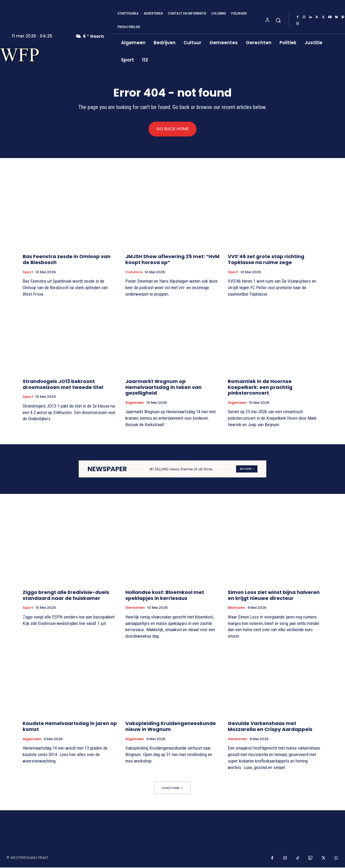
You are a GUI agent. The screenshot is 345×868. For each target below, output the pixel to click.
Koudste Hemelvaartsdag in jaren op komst (70, 727)
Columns (134, 273)
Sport (28, 273)
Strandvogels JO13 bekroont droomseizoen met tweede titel (63, 385)
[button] (278, 20)
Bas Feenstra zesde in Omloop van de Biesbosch (67, 260)
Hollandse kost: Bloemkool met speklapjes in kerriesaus (165, 596)
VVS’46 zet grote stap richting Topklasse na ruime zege (266, 260)
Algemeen (135, 403)
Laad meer (172, 788)
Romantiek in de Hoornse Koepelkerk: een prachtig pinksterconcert (260, 388)
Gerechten (135, 609)
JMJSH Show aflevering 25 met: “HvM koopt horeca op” (172, 260)
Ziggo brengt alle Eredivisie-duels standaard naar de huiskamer (66, 596)
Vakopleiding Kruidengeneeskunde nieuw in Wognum (171, 727)
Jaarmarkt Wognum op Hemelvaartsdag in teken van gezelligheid (163, 388)
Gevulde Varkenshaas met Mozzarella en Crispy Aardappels (270, 727)
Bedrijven (237, 609)
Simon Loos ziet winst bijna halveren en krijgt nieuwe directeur (274, 596)
